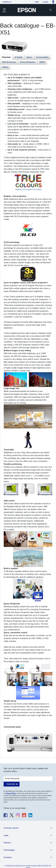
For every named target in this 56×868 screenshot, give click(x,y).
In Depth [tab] (18, 57)
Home (37, 2)
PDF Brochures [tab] (9, 62)
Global (46, 2)
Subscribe (11, 784)
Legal (6, 835)
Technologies (9, 850)
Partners (7, 843)
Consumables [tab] (42, 57)
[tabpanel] (28, 414)
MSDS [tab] (42, 62)
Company (8, 857)
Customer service (11, 828)
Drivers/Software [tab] (28, 62)
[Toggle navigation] (4, 10)
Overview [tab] (6, 57)
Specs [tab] (29, 57)
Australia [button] (6, 2)
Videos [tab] (5, 67)
